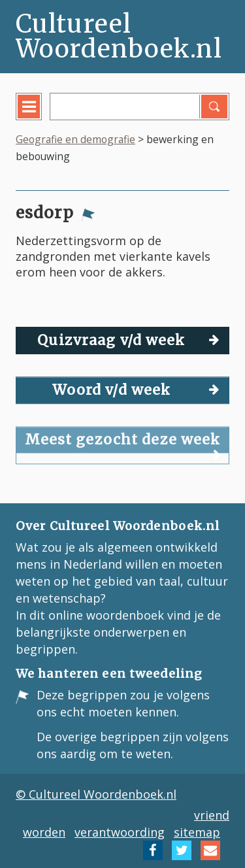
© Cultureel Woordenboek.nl (96, 794)
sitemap (197, 832)
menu (38, 116)
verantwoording (120, 832)
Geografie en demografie (75, 139)
